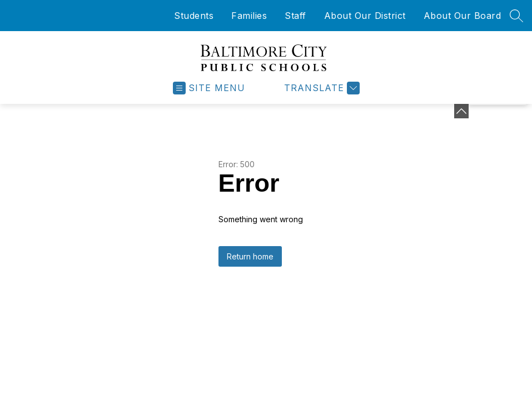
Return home (250, 256)
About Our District (365, 16)
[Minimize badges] (461, 111)
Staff (295, 16)
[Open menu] (209, 88)
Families (249, 16)
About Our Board (463, 16)
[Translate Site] (320, 88)
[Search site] (516, 16)
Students (194, 16)
